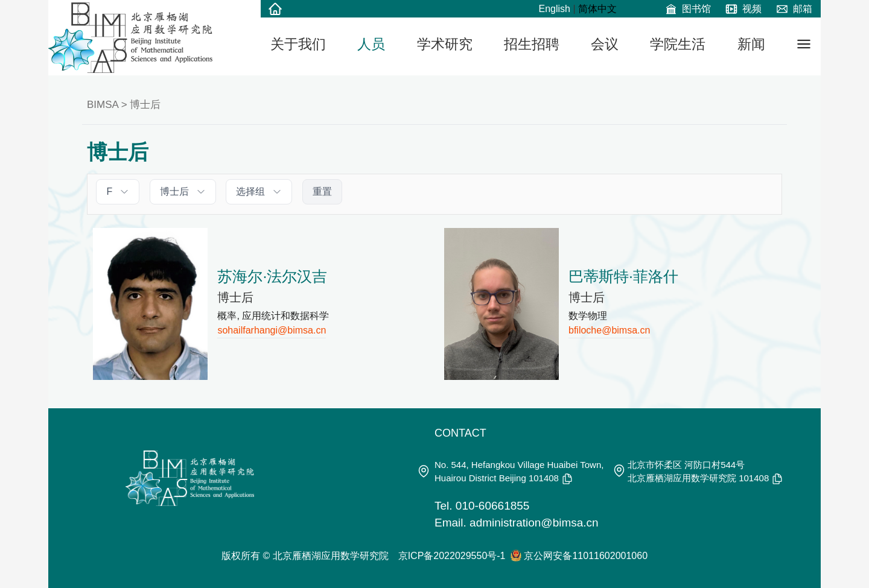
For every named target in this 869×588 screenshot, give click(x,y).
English (554, 9)
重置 (322, 191)
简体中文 (597, 9)
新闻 (751, 44)
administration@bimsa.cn (534, 523)
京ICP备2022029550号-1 (452, 556)
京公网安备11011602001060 (586, 556)
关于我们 (298, 44)
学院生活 (678, 44)
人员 (371, 44)
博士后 (145, 105)
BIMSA (103, 105)
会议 (605, 44)
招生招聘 (532, 44)
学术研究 (445, 44)
